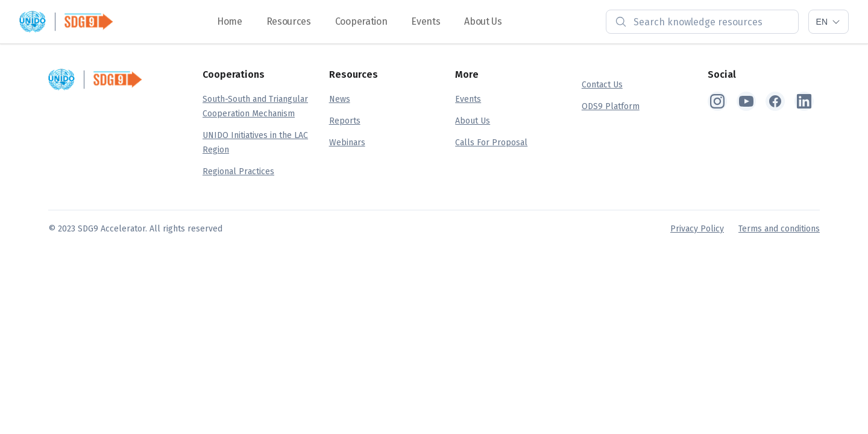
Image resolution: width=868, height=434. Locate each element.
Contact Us (602, 85)
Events (426, 21)
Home (230, 21)
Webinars (347, 143)
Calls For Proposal (491, 143)
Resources (289, 21)
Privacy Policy (697, 229)
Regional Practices (238, 171)
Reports (345, 121)
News (340, 99)
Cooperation (361, 21)
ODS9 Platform (611, 106)
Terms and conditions (779, 229)
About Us (483, 21)
